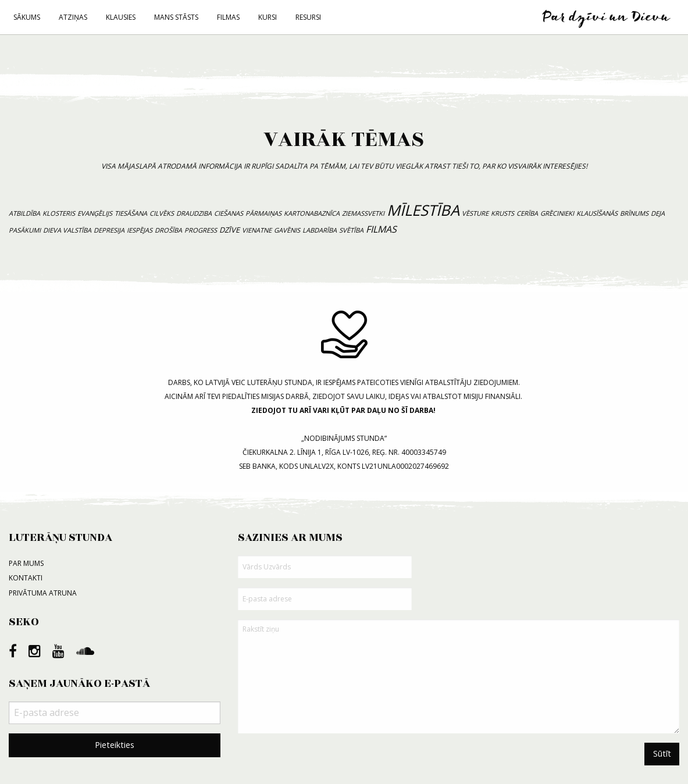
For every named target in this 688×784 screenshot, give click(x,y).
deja (658, 213)
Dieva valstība (67, 230)
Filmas (228, 17)
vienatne (257, 230)
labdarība (320, 230)
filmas (381, 229)
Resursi (308, 17)
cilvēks (162, 213)
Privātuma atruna (43, 593)
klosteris (59, 213)
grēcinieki (557, 213)
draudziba (194, 213)
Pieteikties (115, 745)
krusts (502, 213)
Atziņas (73, 17)
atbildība (24, 213)
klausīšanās (597, 213)
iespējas (140, 230)
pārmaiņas (263, 213)
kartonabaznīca (312, 213)
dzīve (229, 230)
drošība (168, 230)
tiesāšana (131, 213)
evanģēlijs (95, 213)
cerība (527, 213)
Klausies (121, 17)
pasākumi (25, 230)
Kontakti (26, 578)
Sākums (27, 17)
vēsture (475, 213)
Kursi (268, 17)
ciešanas (229, 213)
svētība (351, 230)
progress (201, 230)
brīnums (634, 213)
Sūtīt (662, 753)
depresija (109, 230)
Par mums (26, 563)
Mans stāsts (176, 17)
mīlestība (423, 210)
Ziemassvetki (363, 213)
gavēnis (287, 230)
